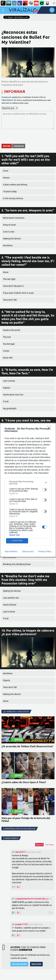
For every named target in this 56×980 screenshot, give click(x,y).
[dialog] (28, 490)
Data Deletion (11, 551)
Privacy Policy (45, 551)
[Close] (50, 429)
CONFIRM (17, 541)
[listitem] (28, 482)
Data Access (28, 551)
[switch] (45, 490)
